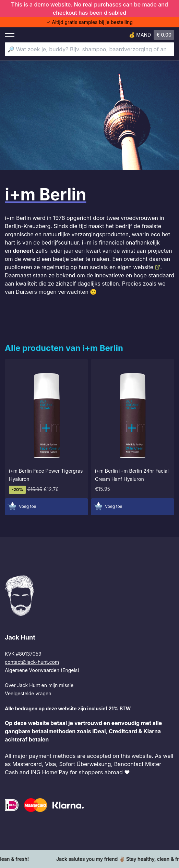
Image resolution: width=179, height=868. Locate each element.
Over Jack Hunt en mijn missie (39, 685)
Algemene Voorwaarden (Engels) (42, 670)
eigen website (139, 267)
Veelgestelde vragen (28, 693)
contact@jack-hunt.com (32, 662)
